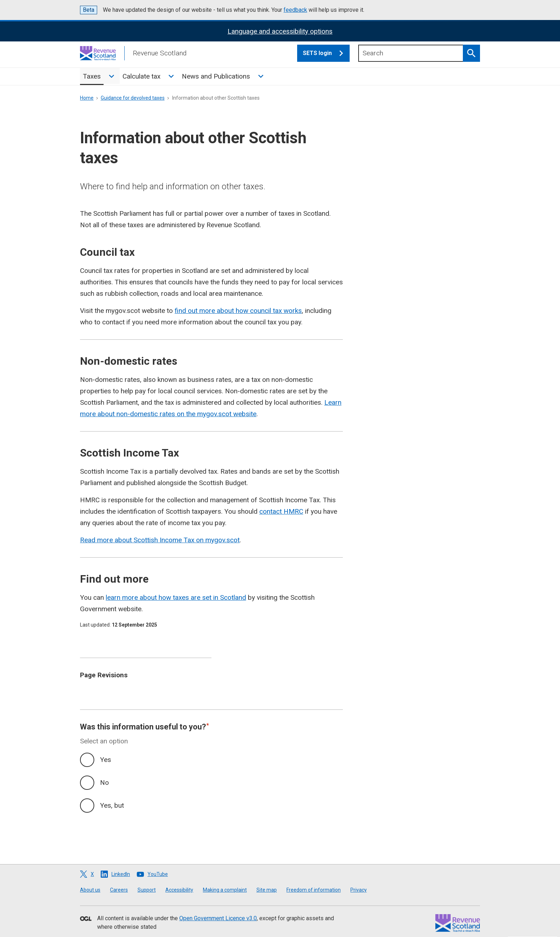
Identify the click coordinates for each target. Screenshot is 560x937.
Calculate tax (141, 76)
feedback (295, 10)
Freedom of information (314, 890)
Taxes (92, 76)
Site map (267, 890)
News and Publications (216, 76)
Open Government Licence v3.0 (218, 918)
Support (147, 890)
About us (90, 890)
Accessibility (179, 890)
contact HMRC (281, 511)
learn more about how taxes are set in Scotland (176, 597)
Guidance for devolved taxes (133, 98)
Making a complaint (225, 890)
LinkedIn (121, 874)
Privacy (359, 890)
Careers (119, 890)
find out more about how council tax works (238, 311)
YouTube (158, 874)
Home (87, 98)
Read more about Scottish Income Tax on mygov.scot (160, 540)
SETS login (326, 53)
